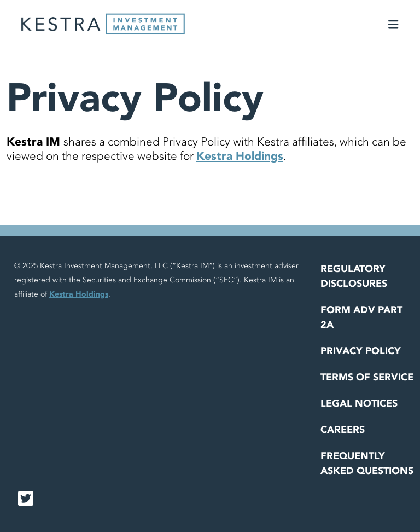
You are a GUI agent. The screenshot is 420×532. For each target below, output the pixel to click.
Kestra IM (35, 142)
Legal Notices (359, 404)
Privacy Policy (361, 351)
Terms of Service (367, 377)
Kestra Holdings (240, 156)
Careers (343, 430)
